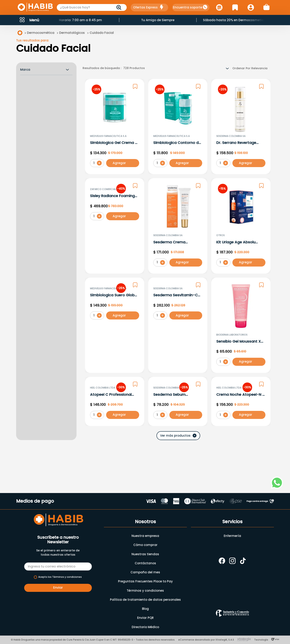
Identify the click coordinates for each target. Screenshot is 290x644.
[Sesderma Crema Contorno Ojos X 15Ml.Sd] (178, 227)
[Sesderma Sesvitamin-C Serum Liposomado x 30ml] (178, 326)
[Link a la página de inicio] (20, 34)
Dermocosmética (41, 33)
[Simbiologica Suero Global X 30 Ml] (115, 326)
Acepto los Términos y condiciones (60, 577)
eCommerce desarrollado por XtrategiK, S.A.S (206, 640)
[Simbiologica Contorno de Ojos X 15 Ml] (178, 127)
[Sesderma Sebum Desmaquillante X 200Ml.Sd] (178, 425)
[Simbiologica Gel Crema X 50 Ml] (115, 127)
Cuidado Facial (102, 33)
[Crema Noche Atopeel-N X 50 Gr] (241, 425)
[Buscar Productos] (120, 7)
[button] (29, 20)
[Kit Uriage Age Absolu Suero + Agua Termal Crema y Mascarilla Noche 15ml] (241, 227)
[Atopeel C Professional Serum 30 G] (115, 425)
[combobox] (92, 7)
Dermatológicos (72, 33)
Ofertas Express (145, 7)
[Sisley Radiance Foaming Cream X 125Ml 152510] (115, 227)
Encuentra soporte (188, 7)
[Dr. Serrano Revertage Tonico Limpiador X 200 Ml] (241, 127)
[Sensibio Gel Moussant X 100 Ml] (241, 326)
